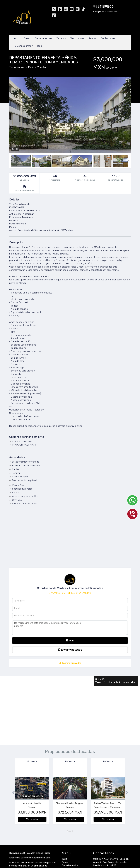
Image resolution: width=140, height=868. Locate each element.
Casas (27, 38)
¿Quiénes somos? (23, 46)
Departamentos (44, 38)
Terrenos (61, 38)
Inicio (17, 38)
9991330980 (59, 593)
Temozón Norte (18, 67)
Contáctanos (108, 38)
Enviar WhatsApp (70, 650)
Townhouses (77, 38)
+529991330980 (81, 593)
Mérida (32, 67)
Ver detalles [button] (32, 819)
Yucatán (42, 67)
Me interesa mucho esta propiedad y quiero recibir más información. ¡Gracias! (70, 628)
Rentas (92, 38)
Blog (40, 46)
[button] (12, 793)
